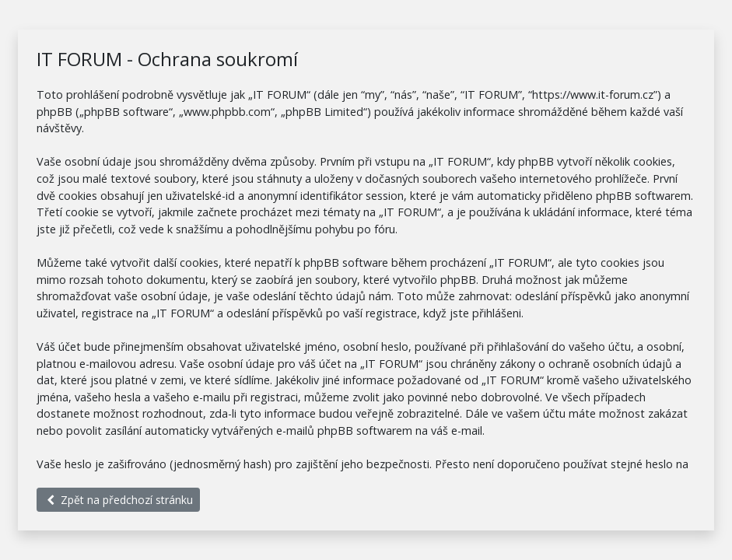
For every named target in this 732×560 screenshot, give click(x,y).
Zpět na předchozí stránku (118, 500)
